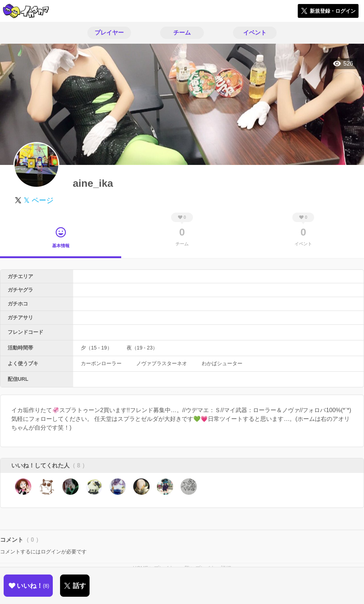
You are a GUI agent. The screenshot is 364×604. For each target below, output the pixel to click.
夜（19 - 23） (142, 348)
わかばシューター (222, 363)
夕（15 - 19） (96, 348)
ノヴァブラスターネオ (162, 363)
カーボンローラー (101, 363)
